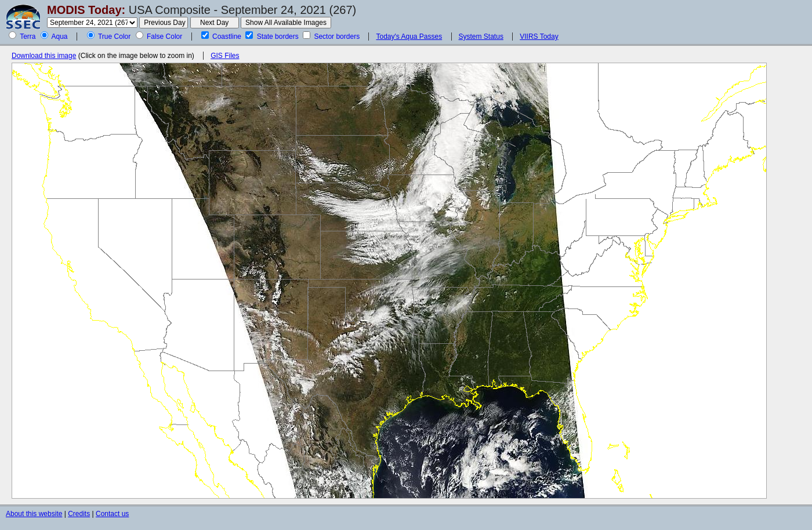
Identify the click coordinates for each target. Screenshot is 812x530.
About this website (34, 514)
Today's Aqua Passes (409, 37)
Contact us (112, 514)
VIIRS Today (539, 37)
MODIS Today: (86, 10)
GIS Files (225, 56)
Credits (79, 514)
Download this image (44, 56)
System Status (481, 37)
